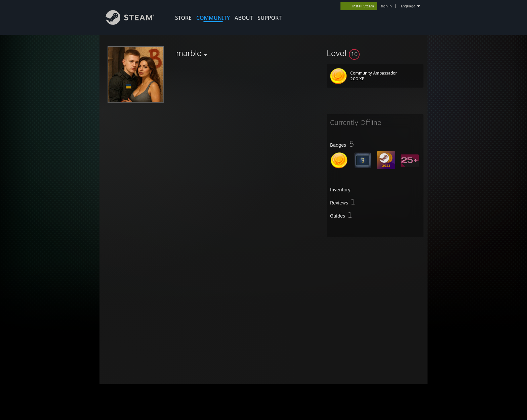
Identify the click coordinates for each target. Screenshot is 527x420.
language (408, 6)
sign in (386, 6)
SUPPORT (270, 18)
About (244, 18)
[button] (375, 53)
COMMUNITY (213, 18)
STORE (183, 18)
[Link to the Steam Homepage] (135, 23)
